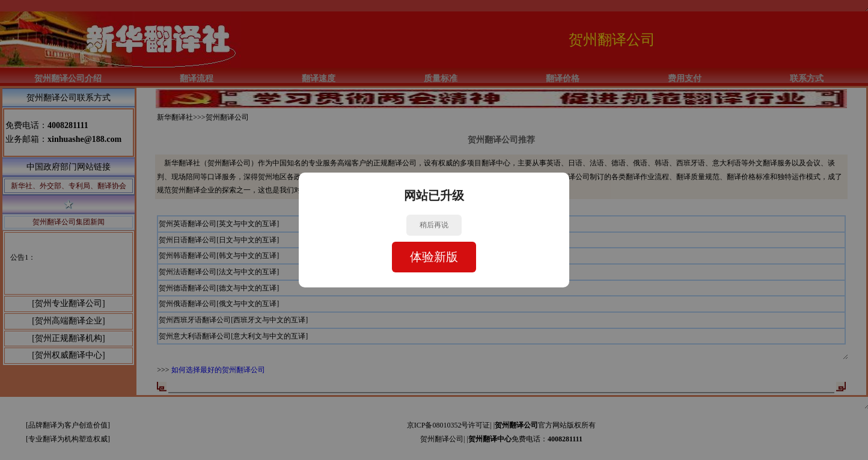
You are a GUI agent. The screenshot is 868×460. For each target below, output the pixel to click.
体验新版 (434, 257)
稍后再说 (434, 225)
